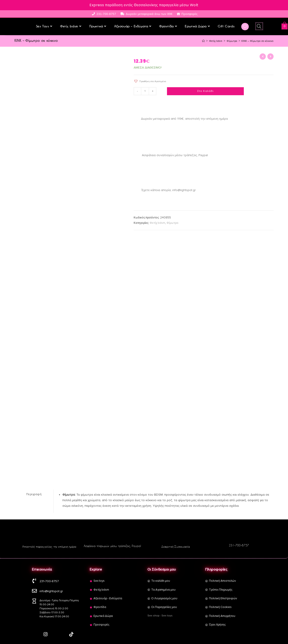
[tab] (34, 494)
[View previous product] (263, 56)
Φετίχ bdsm (157, 222)
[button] (150, 81)
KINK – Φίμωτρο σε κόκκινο (256, 40)
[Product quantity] (146, 91)
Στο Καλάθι (206, 91)
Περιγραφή (34, 494)
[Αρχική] (196, 40)
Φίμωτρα (172, 222)
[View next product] (270, 56)
